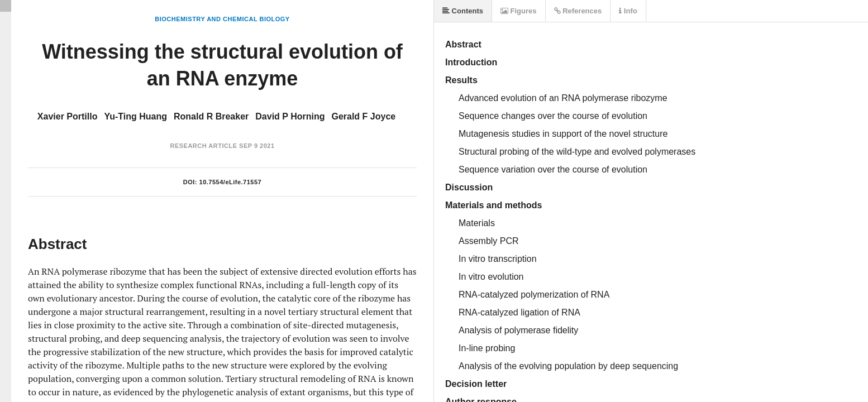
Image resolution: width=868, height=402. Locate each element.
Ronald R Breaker (211, 116)
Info (628, 11)
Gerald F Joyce (363, 116)
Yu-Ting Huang (135, 116)
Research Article (203, 146)
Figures (519, 11)
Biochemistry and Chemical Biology (222, 19)
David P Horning (290, 116)
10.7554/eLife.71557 (231, 182)
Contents (463, 11)
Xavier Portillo (68, 116)
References (578, 11)
